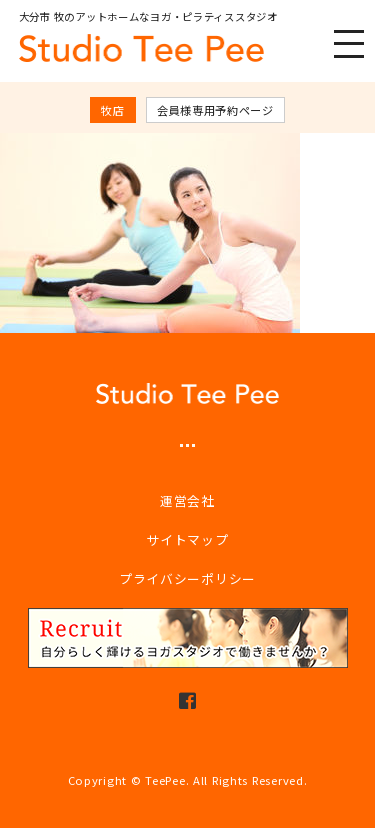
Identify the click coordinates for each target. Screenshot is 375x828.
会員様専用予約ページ (215, 110)
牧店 (112, 110)
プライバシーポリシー (187, 578)
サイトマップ (187, 539)
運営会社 (187, 500)
